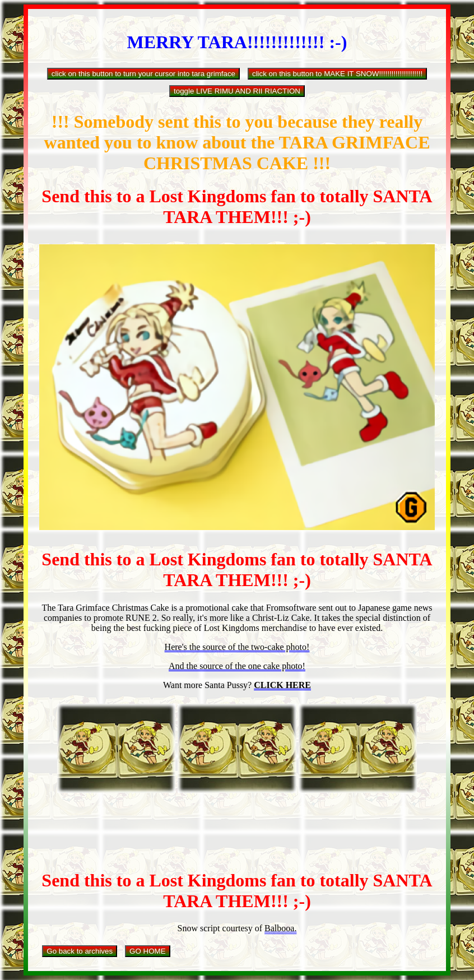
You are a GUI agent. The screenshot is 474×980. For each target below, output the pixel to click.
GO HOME (147, 951)
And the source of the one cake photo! (237, 666)
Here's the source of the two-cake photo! (237, 647)
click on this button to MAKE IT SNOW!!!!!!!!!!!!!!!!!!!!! (337, 74)
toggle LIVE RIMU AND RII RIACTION (237, 91)
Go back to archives (80, 951)
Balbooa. (280, 928)
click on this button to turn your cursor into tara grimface (143, 74)
